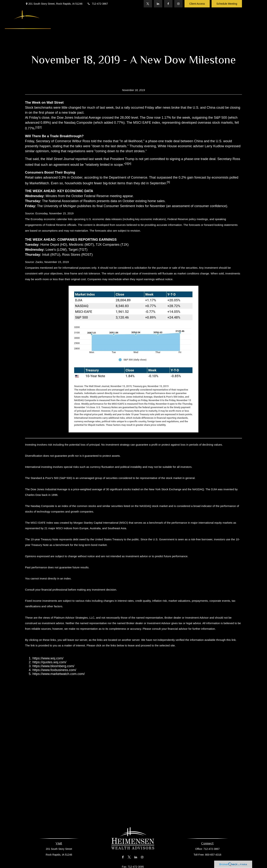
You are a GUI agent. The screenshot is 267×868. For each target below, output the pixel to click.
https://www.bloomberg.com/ (53, 666)
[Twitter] (148, 4)
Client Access (197, 4)
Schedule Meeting (227, 4)
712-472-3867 (98, 4)
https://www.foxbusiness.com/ (54, 670)
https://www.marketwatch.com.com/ (59, 674)
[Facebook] (168, 4)
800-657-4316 (212, 855)
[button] (83, 21)
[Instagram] (178, 4)
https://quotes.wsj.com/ (49, 662)
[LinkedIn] (158, 4)
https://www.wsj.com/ (48, 658)
